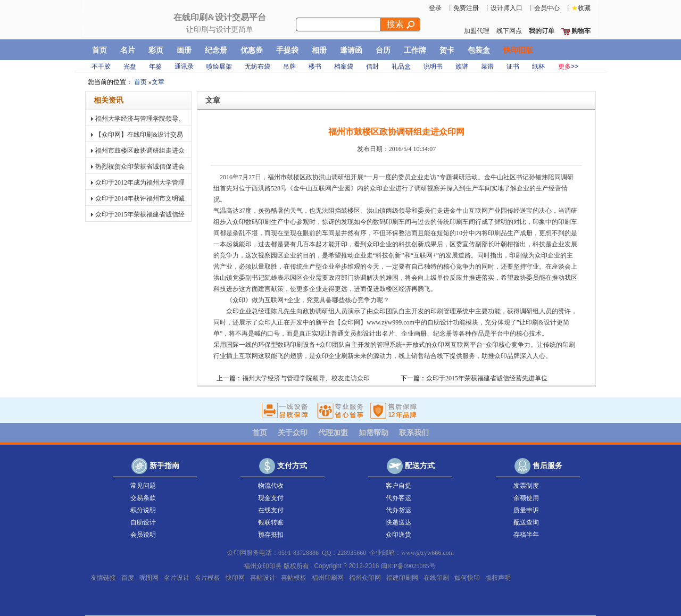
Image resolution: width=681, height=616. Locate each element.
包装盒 (479, 50)
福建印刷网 (402, 577)
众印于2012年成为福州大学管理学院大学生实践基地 (140, 189)
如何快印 (467, 577)
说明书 (433, 66)
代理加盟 (333, 433)
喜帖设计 (263, 577)
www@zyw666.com (427, 553)
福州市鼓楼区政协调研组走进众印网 (140, 157)
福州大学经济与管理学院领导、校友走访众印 (140, 125)
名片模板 (207, 577)
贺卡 (447, 50)
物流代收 (266, 486)
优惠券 (252, 50)
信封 (372, 66)
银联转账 (266, 522)
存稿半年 (521, 535)
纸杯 (538, 66)
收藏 (581, 8)
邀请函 (351, 50)
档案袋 (344, 66)
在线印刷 (436, 577)
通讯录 (184, 66)
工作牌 (415, 50)
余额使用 (521, 498)
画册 (184, 50)
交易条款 (138, 498)
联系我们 (414, 433)
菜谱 (487, 66)
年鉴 (155, 66)
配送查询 (521, 522)
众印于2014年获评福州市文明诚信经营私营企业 (140, 205)
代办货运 (394, 510)
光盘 (130, 66)
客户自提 (394, 486)
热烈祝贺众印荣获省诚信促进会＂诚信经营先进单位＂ (140, 173)
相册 (319, 50)
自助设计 (138, 522)
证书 (513, 66)
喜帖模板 (294, 577)
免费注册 (466, 8)
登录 (435, 8)
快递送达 (394, 522)
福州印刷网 (328, 577)
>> (568, 66)
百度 (128, 577)
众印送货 (394, 535)
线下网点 (509, 31)
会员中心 (547, 8)
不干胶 (101, 66)
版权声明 (498, 577)
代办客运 (394, 498)
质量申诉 (521, 510)
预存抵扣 (266, 535)
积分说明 (138, 510)
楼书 (315, 66)
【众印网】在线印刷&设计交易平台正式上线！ (139, 141)
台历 (383, 50)
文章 (158, 82)
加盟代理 (477, 31)
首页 (99, 50)
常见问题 (138, 486)
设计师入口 (506, 8)
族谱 (462, 66)
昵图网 (149, 577)
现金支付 (266, 498)
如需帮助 (373, 433)
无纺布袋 (258, 66)
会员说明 (138, 535)
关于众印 (293, 433)
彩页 (156, 50)
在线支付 (266, 510)
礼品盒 (401, 66)
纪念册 (216, 50)
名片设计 (177, 577)
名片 (128, 50)
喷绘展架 (219, 66)
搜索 (401, 24)
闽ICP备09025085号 (408, 566)
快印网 (145, 25)
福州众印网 (365, 577)
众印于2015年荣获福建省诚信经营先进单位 (140, 220)
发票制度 (521, 486)
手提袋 (287, 50)
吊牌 (289, 66)
